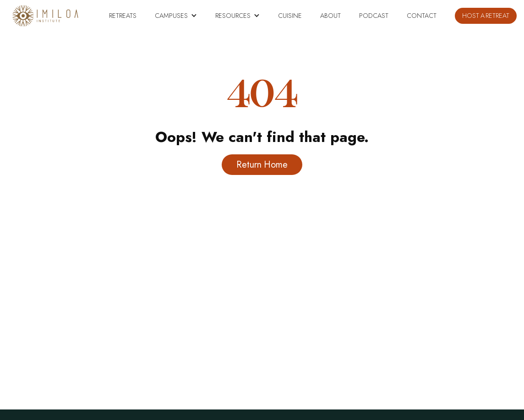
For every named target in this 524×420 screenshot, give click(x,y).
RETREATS (123, 16)
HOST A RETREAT (486, 16)
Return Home (262, 165)
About (330, 16)
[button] (176, 16)
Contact (422, 16)
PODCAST (374, 16)
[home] (45, 16)
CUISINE (290, 16)
